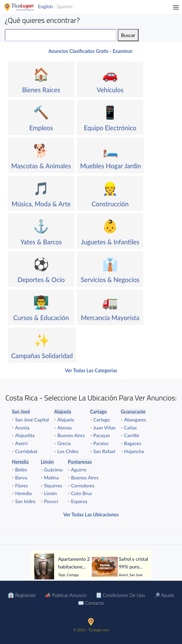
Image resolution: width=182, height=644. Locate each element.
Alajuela (66, 420)
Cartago (102, 420)
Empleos (41, 128)
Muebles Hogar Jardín (110, 166)
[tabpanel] (61, 567)
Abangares (135, 420)
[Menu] (176, 7)
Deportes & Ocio (41, 280)
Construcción (110, 204)
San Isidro (25, 501)
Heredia (23, 493)
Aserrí (21, 443)
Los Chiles (68, 451)
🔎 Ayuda (164, 595)
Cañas (130, 428)
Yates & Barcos (41, 242)
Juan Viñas (105, 428)
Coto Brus (82, 493)
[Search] (61, 35)
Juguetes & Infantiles (110, 242)
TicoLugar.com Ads (25, 7)
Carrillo (131, 435)
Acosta (22, 428)
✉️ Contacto (91, 603)
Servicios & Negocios (110, 280)
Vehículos (110, 90)
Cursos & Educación (41, 318)
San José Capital (32, 420)
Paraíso (101, 443)
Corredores (83, 486)
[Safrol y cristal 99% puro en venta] (105, 567)
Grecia (64, 443)
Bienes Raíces (41, 90)
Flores (21, 486)
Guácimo (53, 470)
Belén (21, 470)
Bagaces (133, 443)
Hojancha (134, 451)
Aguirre (79, 470)
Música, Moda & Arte (41, 204)
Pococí (51, 501)
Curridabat (26, 451)
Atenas (65, 428)
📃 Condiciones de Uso (120, 595)
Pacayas (102, 435)
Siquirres (53, 486)
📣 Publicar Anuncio (66, 595)
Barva (21, 478)
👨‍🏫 (41, 302)
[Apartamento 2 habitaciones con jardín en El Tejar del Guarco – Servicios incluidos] (44, 567)
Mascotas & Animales (41, 166)
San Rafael (104, 451)
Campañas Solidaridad (42, 356)
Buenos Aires (71, 435)
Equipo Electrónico (110, 128)
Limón (51, 493)
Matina (51, 478)
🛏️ (111, 150)
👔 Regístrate (22, 595)
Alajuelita (25, 435)
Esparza (79, 501)
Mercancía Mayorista (110, 318)
